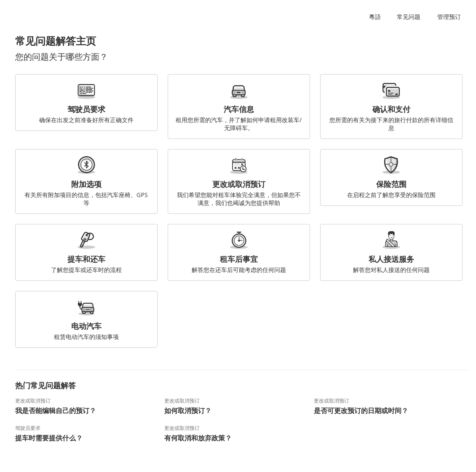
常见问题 (409, 17)
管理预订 (449, 17)
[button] (377, 17)
